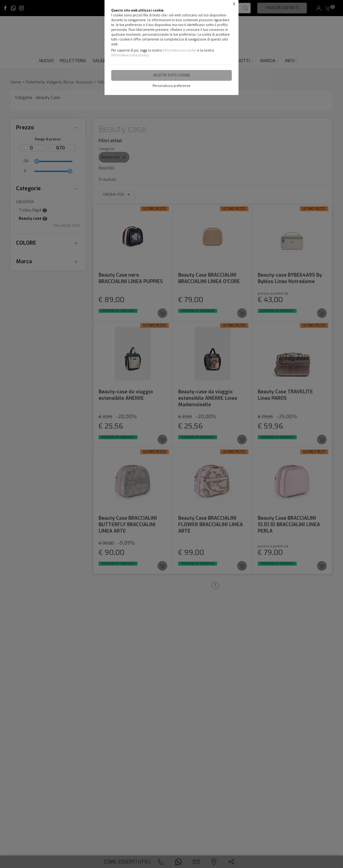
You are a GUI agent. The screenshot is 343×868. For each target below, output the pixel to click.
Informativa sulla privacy (130, 55)
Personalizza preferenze (171, 86)
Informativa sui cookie (180, 50)
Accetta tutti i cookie (172, 75)
